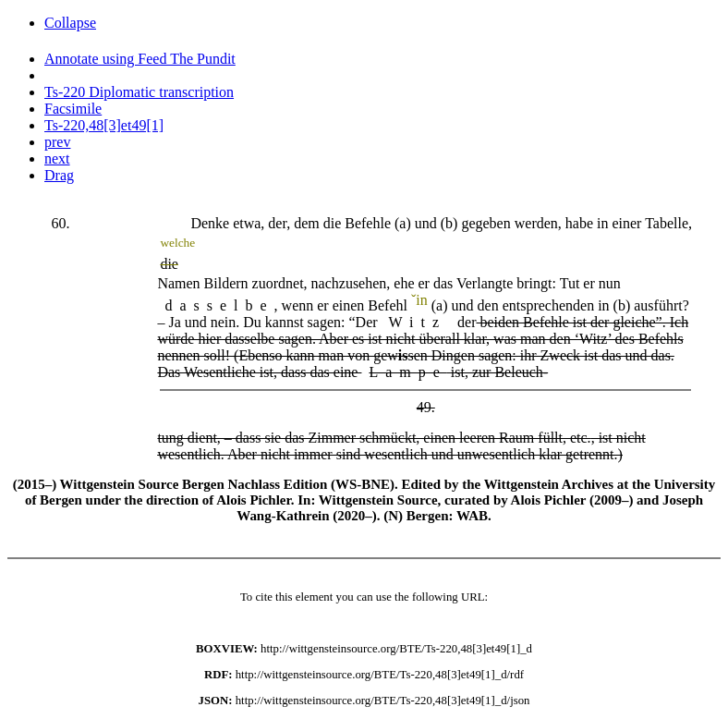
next (57, 158)
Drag (59, 175)
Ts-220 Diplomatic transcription (139, 92)
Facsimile (73, 109)
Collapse (70, 23)
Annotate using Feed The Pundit (140, 59)
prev (57, 142)
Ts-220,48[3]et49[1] (104, 125)
